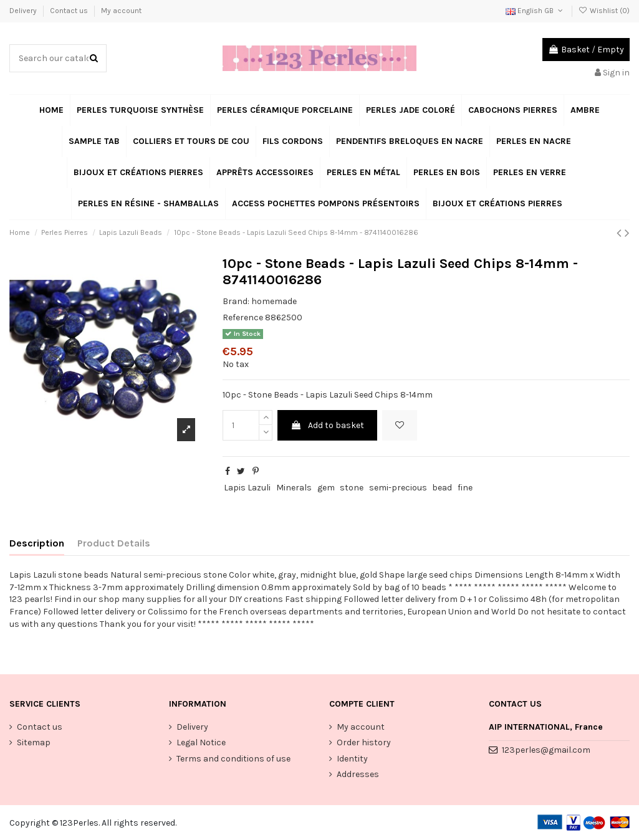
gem (326, 488)
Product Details (114, 543)
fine (465, 488)
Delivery (24, 11)
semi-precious (398, 488)
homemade (274, 301)
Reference (243, 317)
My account (121, 11)
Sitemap (34, 742)
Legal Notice (201, 742)
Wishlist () (604, 11)
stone (352, 488)
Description (37, 543)
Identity (352, 759)
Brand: (236, 301)
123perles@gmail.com (546, 750)
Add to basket (327, 425)
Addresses (358, 774)
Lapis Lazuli (247, 488)
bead (442, 488)
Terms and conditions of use (233, 759)
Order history (364, 742)
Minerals (294, 488)
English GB (535, 11)
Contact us (70, 11)
